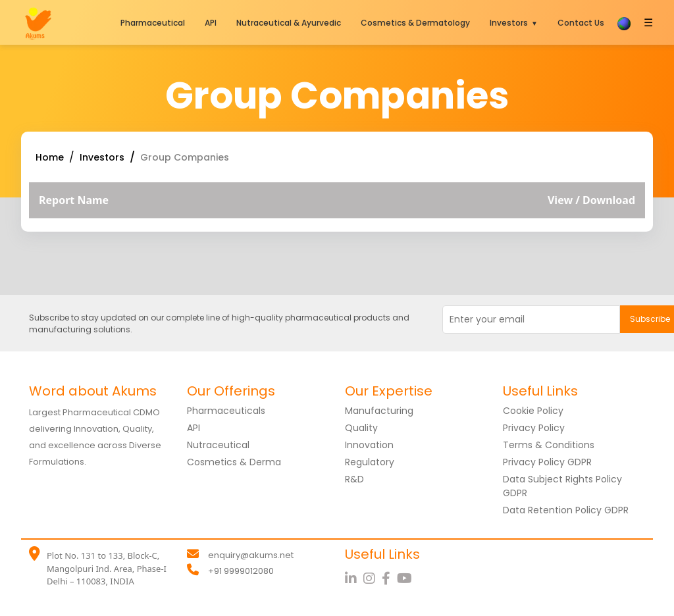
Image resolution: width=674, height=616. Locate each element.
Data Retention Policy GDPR (566, 510)
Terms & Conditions (549, 445)
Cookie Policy (533, 411)
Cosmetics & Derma (234, 462)
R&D (354, 479)
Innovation (369, 445)
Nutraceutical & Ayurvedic (289, 23)
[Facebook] (389, 578)
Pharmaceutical (153, 23)
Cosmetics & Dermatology (415, 23)
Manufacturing (379, 411)
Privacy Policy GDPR (547, 462)
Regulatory (370, 462)
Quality (361, 428)
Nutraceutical (218, 445)
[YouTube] (406, 578)
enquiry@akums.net (251, 555)
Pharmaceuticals (226, 411)
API (211, 23)
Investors (509, 23)
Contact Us (581, 23)
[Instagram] (373, 578)
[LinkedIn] (354, 578)
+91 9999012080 (241, 571)
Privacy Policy (534, 428)
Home (50, 157)
